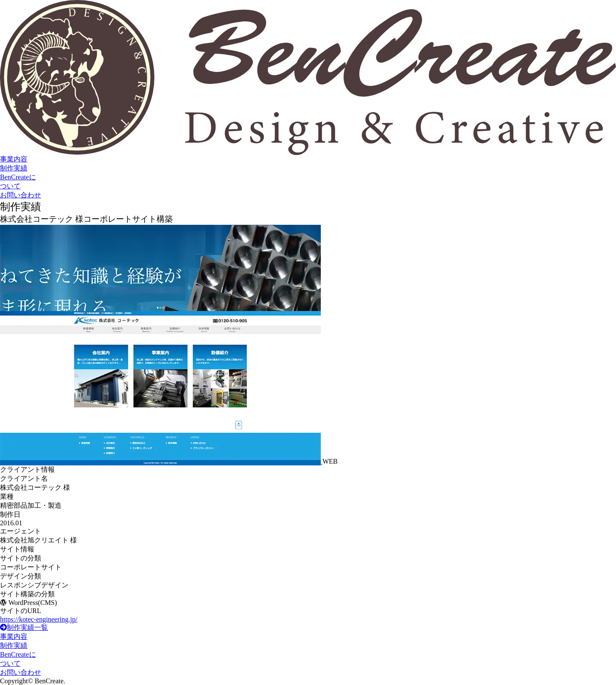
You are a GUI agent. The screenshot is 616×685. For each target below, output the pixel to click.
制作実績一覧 (24, 627)
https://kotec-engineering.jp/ (39, 619)
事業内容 (14, 159)
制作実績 (14, 168)
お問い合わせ (21, 195)
